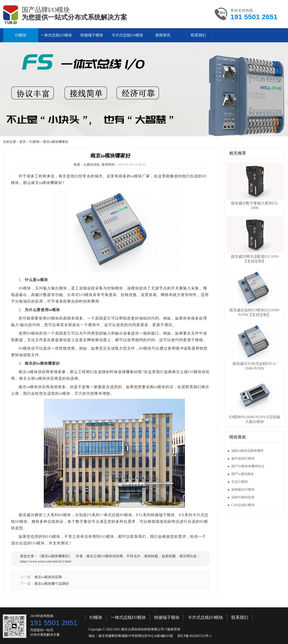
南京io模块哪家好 (56, 142)
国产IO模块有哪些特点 (248, 466)
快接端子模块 (92, 35)
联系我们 (198, 35)
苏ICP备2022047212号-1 (194, 636)
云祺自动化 (92, 165)
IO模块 (21, 35)
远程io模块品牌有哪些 (247, 451)
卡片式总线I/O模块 (127, 35)
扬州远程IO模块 (243, 459)
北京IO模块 (240, 482)
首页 (23, 142)
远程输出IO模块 (243, 490)
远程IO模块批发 (243, 497)
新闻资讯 (163, 35)
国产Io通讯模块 (243, 474)
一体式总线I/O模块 (56, 35)
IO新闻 (34, 142)
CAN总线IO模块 (243, 505)
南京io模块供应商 (48, 577)
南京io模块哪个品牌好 (52, 584)
